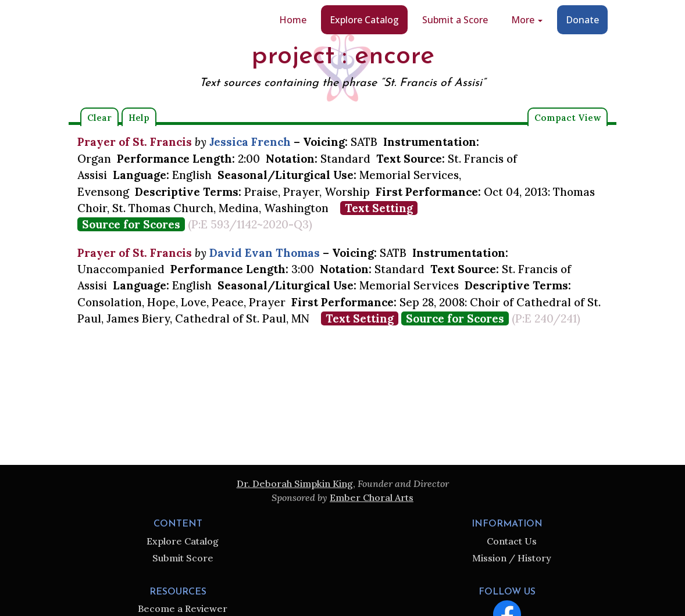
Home (293, 20)
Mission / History (512, 558)
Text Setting (379, 208)
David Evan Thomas (265, 253)
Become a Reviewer (183, 608)
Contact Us (512, 541)
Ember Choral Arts (372, 497)
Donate (582, 20)
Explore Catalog (364, 20)
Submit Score (183, 558)
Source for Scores (131, 224)
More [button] (527, 20)
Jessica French (250, 142)
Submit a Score (455, 20)
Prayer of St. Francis (135, 142)
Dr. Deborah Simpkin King (295, 484)
